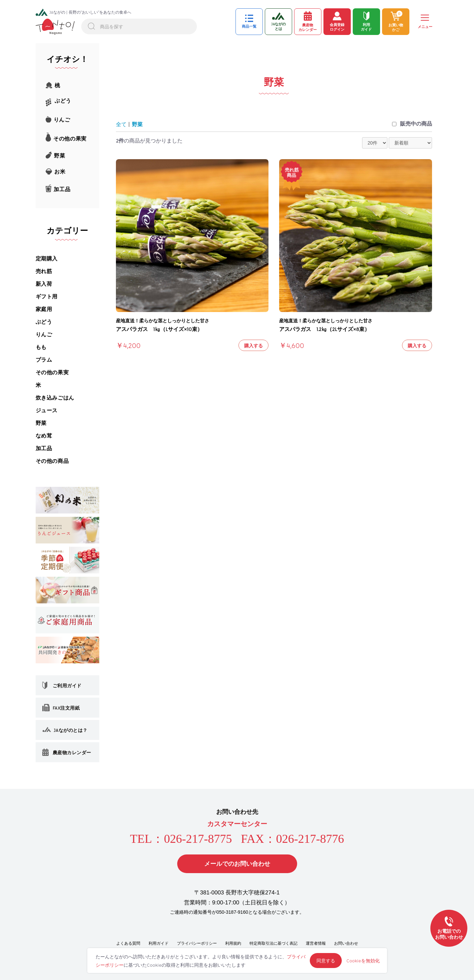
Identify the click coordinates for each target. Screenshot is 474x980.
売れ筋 (44, 271)
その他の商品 (52, 461)
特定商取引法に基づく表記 (273, 943)
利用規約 (233, 943)
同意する (326, 961)
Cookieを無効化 (363, 961)
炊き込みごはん (55, 398)
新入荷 (44, 284)
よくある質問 (128, 943)
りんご (44, 334)
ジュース (47, 410)
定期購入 (47, 259)
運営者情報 (316, 943)
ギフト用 (47, 297)
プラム (44, 360)
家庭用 (44, 309)
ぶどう (44, 322)
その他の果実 (52, 372)
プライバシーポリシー (197, 943)
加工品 (44, 448)
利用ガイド (159, 943)
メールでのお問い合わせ (237, 864)
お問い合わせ (346, 943)
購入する (253, 345)
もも (41, 347)
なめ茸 (44, 436)
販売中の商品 (416, 124)
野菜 (41, 423)
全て (121, 124)
